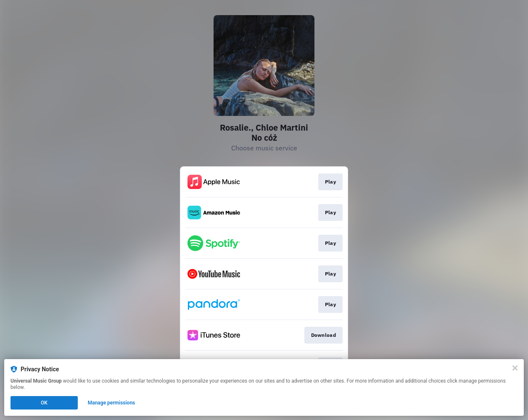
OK (44, 403)
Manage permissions (112, 403)
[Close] (515, 368)
